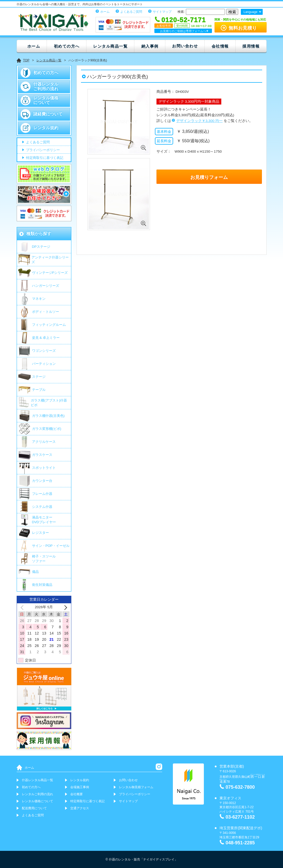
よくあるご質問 (131, 12)
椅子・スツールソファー (44, 559)
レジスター (40, 533)
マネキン (39, 299)
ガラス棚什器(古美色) (48, 416)
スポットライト (44, 468)
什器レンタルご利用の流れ (46, 86)
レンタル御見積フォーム (136, 787)
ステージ (39, 377)
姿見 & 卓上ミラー (46, 338)
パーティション (44, 364)
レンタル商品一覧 (110, 46)
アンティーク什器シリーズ (50, 260)
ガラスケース (42, 455)
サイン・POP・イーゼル (51, 546)
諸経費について (48, 114)
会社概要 (77, 794)
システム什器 (42, 507)
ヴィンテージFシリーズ (50, 273)
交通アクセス (80, 808)
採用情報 (251, 46)
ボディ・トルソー (46, 312)
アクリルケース (44, 442)
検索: (181, 12)
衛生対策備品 (42, 585)
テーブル (39, 390)
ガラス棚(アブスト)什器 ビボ (49, 403)
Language (250, 12)
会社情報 (220, 46)
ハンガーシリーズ (46, 286)
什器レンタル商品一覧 (37, 780)
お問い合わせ (185, 46)
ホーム (105, 12)
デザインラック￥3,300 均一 (199, 121)
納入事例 (150, 46)
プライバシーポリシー (43, 150)
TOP (26, 60)
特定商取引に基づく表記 (44, 158)
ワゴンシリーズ (44, 351)
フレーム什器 (42, 494)
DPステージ (41, 247)
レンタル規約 (46, 128)
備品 (35, 572)
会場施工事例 (80, 787)
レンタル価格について (46, 100)
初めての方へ (67, 46)
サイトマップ (162, 12)
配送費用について (34, 808)
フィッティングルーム (49, 325)
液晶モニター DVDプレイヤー (44, 520)
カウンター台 (42, 481)
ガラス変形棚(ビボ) (47, 429)
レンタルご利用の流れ (37, 794)
